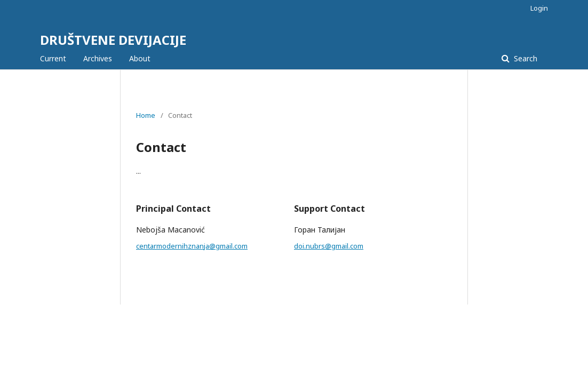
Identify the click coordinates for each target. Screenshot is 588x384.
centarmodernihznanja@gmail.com (192, 246)
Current (53, 58)
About (140, 58)
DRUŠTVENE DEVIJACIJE (113, 40)
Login (539, 8)
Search (525, 58)
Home (146, 115)
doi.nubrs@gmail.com (329, 246)
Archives (98, 58)
